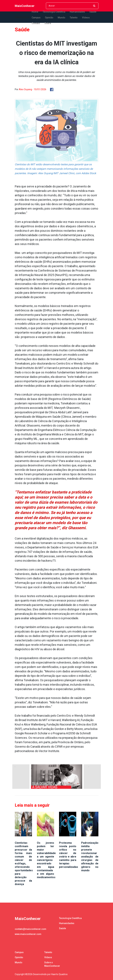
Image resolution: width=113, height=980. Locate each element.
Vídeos (86, 18)
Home (35, 12)
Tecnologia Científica (54, 12)
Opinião (49, 18)
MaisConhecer (25, 6)
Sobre (48, 23)
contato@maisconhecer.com (31, 929)
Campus (36, 18)
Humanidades (77, 12)
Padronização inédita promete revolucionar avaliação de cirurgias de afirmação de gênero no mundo (90, 857)
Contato (36, 23)
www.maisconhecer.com (28, 934)
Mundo (62, 18)
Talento (74, 18)
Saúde (93, 12)
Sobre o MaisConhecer (52, 964)
